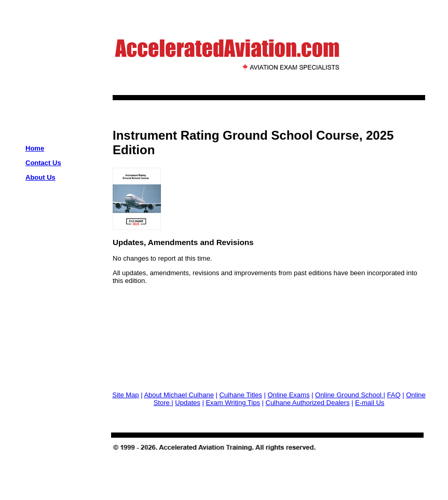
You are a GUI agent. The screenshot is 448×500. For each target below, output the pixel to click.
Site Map (125, 395)
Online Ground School (349, 395)
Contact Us (43, 163)
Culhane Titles (240, 395)
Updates (187, 403)
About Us (40, 177)
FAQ (394, 395)
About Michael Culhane (179, 395)
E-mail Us (370, 403)
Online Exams (288, 395)
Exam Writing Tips (233, 403)
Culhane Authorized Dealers (308, 403)
